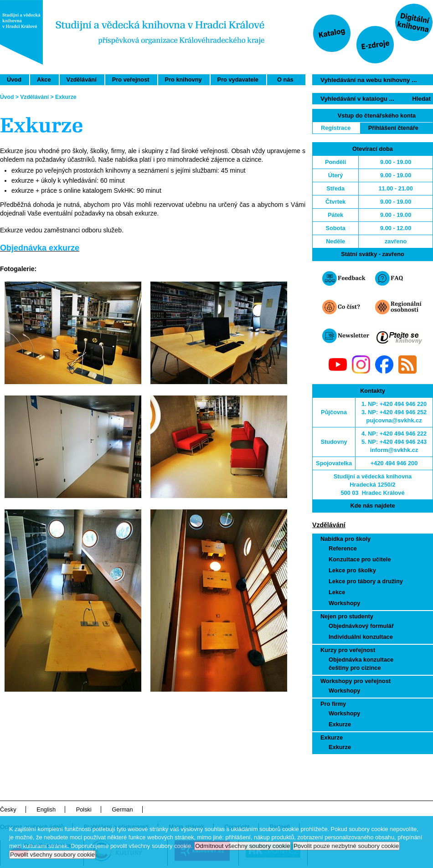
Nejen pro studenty (347, 616)
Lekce (337, 592)
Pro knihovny (183, 80)
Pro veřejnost (131, 80)
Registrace (336, 128)
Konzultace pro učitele (360, 559)
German (122, 809)
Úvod (14, 80)
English (46, 809)
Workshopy (344, 603)
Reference (343, 548)
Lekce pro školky (352, 570)
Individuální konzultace (361, 637)
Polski (84, 809)
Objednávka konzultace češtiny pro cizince (361, 664)
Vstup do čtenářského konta (377, 116)
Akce (44, 80)
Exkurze (340, 724)
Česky (8, 809)
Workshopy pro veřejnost (356, 681)
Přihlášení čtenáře (393, 128)
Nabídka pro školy (345, 539)
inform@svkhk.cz (394, 450)
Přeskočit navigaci (380, 4)
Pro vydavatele (238, 80)
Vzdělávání (82, 80)
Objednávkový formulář (361, 626)
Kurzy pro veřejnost (348, 650)
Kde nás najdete (372, 506)
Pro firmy (333, 704)
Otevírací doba (373, 149)
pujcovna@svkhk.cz (394, 420)
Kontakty (373, 391)
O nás (285, 80)
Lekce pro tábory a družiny (366, 581)
